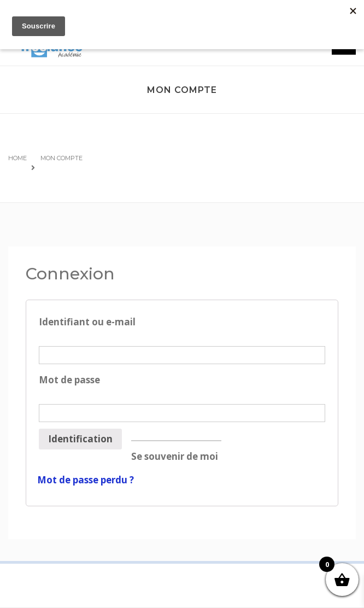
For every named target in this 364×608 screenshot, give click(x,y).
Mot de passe (182, 387)
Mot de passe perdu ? (86, 480)
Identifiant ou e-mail (182, 329)
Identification (80, 439)
